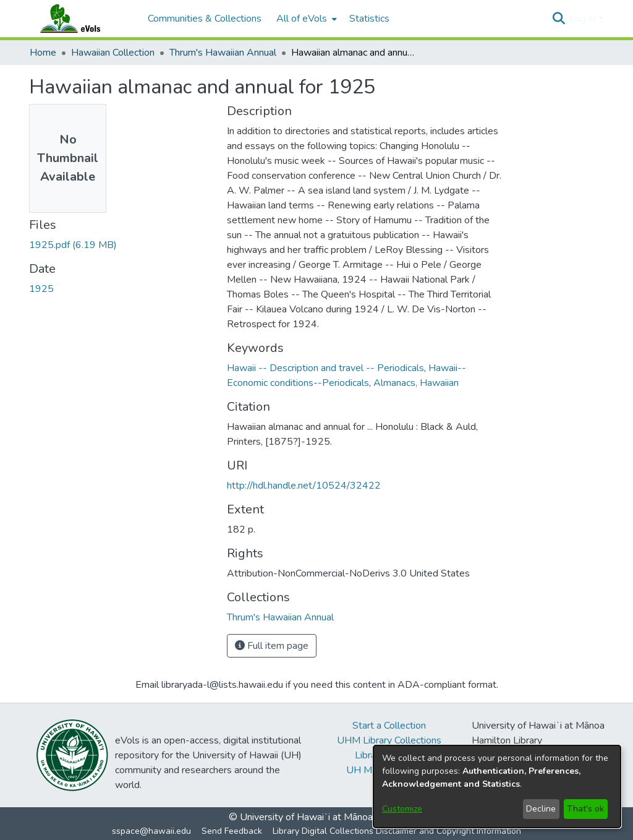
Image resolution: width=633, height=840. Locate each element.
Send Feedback (232, 831)
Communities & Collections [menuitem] (205, 19)
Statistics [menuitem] (369, 19)
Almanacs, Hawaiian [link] (416, 383)
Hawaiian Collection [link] (113, 53)
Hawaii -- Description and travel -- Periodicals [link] (325, 368)
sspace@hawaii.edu (151, 831)
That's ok (585, 809)
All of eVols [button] (302, 19)
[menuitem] (305, 19)
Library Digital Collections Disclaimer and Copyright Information (397, 831)
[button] (559, 19)
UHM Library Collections (389, 740)
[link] (73, 245)
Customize (402, 809)
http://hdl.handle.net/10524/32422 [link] (304, 486)
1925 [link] (41, 289)
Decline (541, 809)
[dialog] (497, 786)
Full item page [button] (272, 646)
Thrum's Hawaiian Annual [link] (223, 53)
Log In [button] (584, 19)
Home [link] (43, 53)
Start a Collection (389, 726)
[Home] (82, 19)
